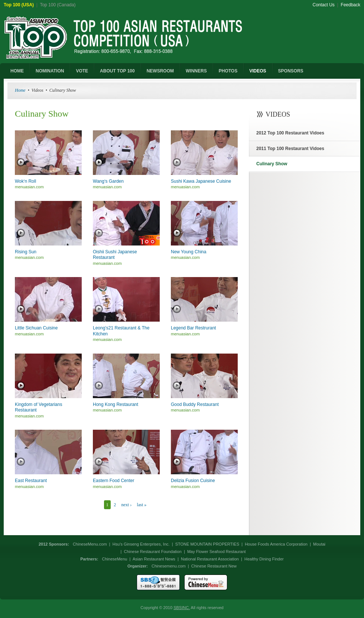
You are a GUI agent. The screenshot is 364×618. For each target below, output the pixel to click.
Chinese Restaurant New (214, 566)
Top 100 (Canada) (58, 5)
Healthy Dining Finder (264, 559)
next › (127, 505)
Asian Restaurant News (154, 559)
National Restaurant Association (210, 559)
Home (20, 90)
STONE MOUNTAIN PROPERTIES (207, 544)
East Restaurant (31, 481)
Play (21, 162)
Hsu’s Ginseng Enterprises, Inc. (141, 544)
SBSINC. (182, 608)
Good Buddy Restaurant (195, 404)
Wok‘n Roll (25, 181)
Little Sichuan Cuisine (36, 328)
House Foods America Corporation (276, 544)
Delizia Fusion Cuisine (193, 481)
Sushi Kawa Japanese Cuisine (201, 181)
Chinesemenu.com (169, 566)
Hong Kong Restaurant (116, 404)
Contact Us (323, 5)
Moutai (319, 544)
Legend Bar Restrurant (193, 328)
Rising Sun (26, 252)
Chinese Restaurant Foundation (152, 552)
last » (142, 505)
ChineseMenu (115, 559)
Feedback (350, 5)
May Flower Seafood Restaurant (217, 552)
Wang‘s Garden (108, 181)
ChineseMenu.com (90, 544)
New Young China (188, 252)
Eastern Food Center (113, 481)
